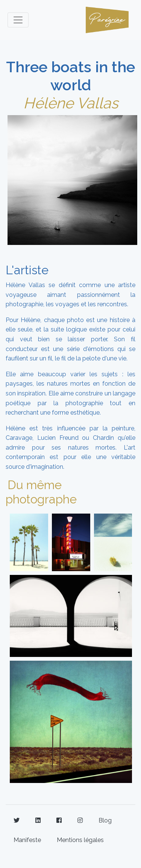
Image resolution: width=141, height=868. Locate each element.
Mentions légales (80, 840)
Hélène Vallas (71, 103)
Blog (105, 820)
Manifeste (27, 840)
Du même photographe (41, 492)
